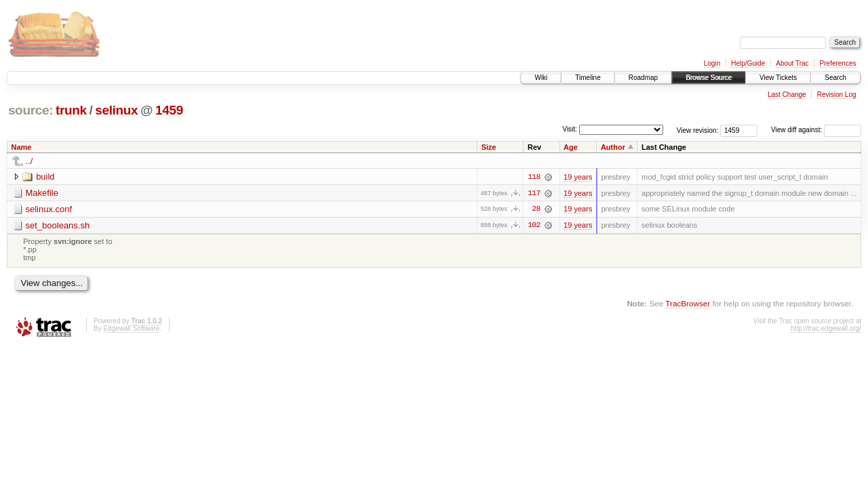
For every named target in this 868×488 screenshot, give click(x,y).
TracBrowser (688, 303)
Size (489, 147)
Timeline (588, 78)
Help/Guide (748, 63)
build (45, 177)
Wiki (541, 78)
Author (613, 147)
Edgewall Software (131, 329)
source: (31, 110)
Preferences (838, 63)
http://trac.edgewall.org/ (826, 329)
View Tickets (778, 78)
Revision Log (837, 95)
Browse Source (709, 78)
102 (534, 226)
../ (29, 161)
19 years (578, 177)
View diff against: (816, 130)
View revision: (698, 130)
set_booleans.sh (58, 225)
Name (22, 147)
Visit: (570, 129)
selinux (116, 110)
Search (835, 78)
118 (534, 177)
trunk (71, 110)
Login (712, 63)
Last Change (787, 95)
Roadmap (643, 78)
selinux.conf (49, 209)
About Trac (792, 63)
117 (534, 193)
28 (536, 209)
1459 (169, 110)
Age (571, 147)
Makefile (42, 193)
